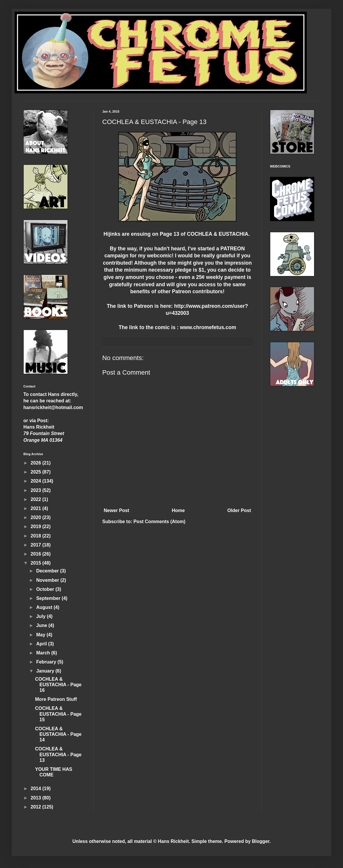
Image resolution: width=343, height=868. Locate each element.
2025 (37, 472)
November (48, 580)
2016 (37, 554)
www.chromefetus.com (208, 327)
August (45, 607)
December (48, 571)
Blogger (261, 841)
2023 (37, 490)
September (49, 598)
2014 (37, 788)
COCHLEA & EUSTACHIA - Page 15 (58, 714)
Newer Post (116, 510)
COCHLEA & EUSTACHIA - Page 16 (58, 685)
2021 (37, 508)
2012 (37, 807)
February (47, 662)
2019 (37, 526)
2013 (37, 798)
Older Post (239, 510)
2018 (37, 536)
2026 (37, 463)
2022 (37, 499)
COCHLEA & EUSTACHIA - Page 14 (58, 734)
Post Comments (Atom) (160, 522)
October (46, 589)
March (44, 653)
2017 (37, 545)
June (42, 625)
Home (178, 510)
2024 (37, 481)
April (42, 644)
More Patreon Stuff (56, 699)
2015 (37, 563)
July (41, 616)
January (46, 671)
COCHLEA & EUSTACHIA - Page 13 (58, 754)
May (41, 635)
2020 (37, 517)
